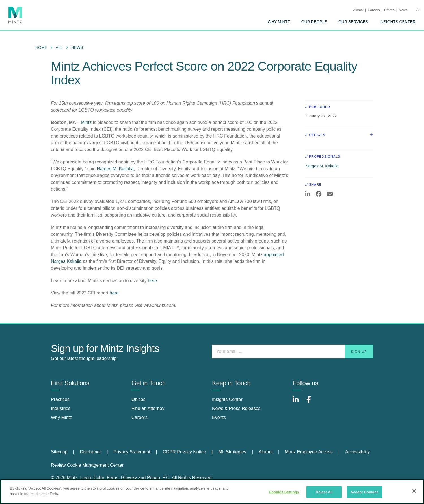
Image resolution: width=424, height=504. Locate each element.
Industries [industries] (61, 408)
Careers (374, 10)
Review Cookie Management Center (87, 465)
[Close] (414, 491)
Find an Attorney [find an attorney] (148, 408)
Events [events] (219, 417)
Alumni (358, 10)
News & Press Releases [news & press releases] (236, 408)
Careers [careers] (139, 417)
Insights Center (397, 22)
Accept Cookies (364, 492)
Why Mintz (279, 22)
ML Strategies (232, 452)
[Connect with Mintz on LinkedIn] (298, 402)
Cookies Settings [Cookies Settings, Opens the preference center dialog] (284, 492)
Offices (389, 10)
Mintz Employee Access (309, 452)
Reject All (324, 492)
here (152, 281)
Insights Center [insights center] (227, 399)
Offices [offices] (139, 399)
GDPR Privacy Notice (184, 452)
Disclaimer (91, 452)
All (59, 47)
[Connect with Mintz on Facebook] (312, 402)
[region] (212, 492)
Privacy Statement (132, 452)
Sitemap (59, 452)
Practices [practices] (60, 399)
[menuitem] (279, 22)
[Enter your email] (293, 352)
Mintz (87, 122)
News (403, 10)
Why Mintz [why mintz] (61, 417)
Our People (314, 22)
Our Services (353, 22)
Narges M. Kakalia (115, 169)
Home (41, 47)
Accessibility (357, 452)
